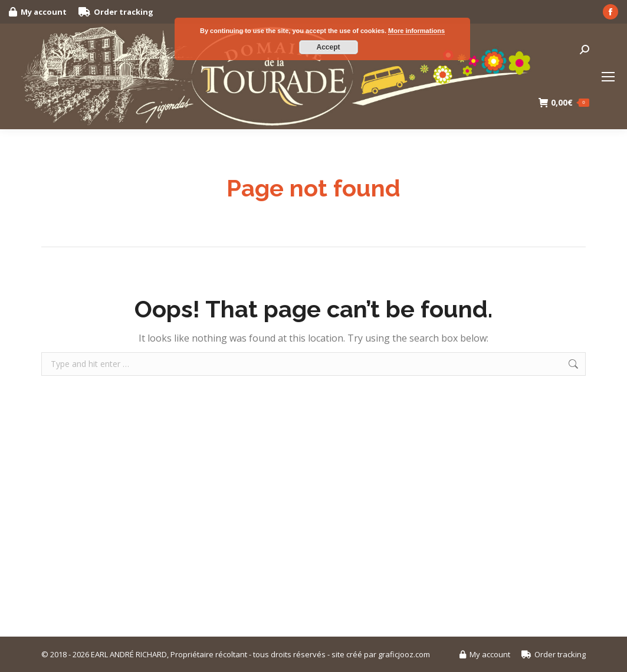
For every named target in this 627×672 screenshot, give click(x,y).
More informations (416, 31)
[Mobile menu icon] (608, 77)
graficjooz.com (404, 654)
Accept (328, 47)
